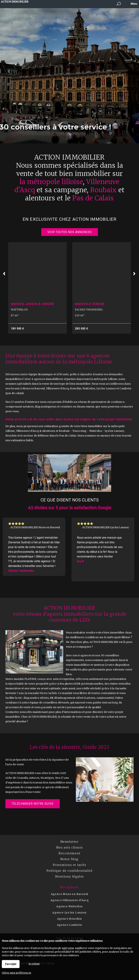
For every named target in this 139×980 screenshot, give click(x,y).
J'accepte (11, 964)
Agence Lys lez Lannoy (69, 913)
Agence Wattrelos (69, 906)
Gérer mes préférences (16, 973)
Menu (134, 4)
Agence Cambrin (70, 925)
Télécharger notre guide (33, 804)
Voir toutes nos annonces (70, 232)
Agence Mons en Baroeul (70, 894)
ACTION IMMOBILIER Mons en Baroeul (35, 527)
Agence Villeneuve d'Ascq (70, 900)
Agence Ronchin (70, 919)
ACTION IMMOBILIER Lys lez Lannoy (106, 527)
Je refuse (34, 964)
